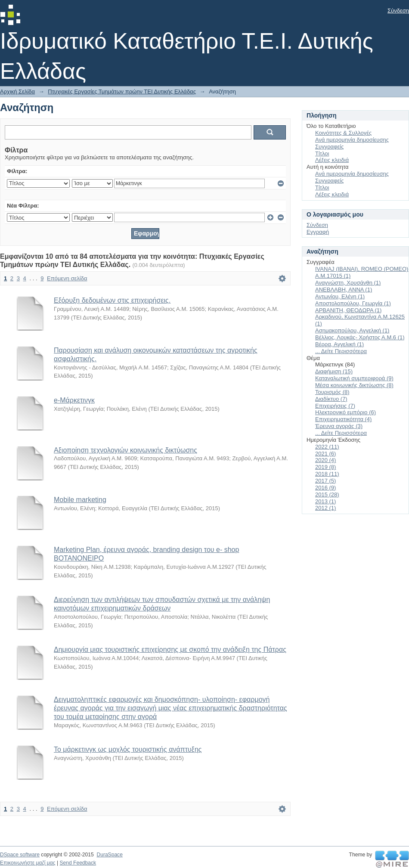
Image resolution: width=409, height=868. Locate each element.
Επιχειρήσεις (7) (335, 406)
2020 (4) (325, 460)
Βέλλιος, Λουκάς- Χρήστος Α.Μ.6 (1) (360, 337)
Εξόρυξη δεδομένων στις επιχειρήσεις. (112, 300)
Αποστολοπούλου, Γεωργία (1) (353, 303)
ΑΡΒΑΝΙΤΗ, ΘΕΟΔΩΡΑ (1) (348, 310)
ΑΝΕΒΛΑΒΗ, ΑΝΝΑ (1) (344, 290)
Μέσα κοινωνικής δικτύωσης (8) (354, 385)
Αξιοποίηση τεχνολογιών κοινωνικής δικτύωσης (125, 450)
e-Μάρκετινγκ (74, 400)
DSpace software (20, 855)
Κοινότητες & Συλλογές (343, 133)
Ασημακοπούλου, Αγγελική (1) (352, 330)
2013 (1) (325, 501)
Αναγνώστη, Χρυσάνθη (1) (348, 283)
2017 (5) (325, 481)
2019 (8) (325, 467)
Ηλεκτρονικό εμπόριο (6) (345, 412)
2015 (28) (327, 494)
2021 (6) (325, 454)
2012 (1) (325, 508)
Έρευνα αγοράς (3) (339, 426)
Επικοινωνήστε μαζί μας (28, 863)
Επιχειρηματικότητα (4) (343, 419)
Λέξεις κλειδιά (332, 160)
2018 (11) (327, 474)
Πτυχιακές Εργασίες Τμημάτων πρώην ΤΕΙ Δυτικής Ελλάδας (122, 91)
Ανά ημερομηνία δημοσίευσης (352, 140)
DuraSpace (109, 855)
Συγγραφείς (329, 147)
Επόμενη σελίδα (67, 278)
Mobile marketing (80, 500)
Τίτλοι (322, 153)
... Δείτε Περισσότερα (341, 351)
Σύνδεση (398, 11)
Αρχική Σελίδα (17, 91)
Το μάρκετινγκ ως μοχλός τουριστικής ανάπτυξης (128, 749)
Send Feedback (78, 863)
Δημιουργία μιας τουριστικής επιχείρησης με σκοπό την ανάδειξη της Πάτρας (170, 649)
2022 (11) (327, 447)
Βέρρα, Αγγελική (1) (339, 344)
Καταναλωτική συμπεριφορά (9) (354, 378)
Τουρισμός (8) (332, 392)
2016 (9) (325, 488)
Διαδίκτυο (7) (331, 399)
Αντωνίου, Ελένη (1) (340, 296)
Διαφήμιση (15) (334, 371)
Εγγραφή (318, 232)
